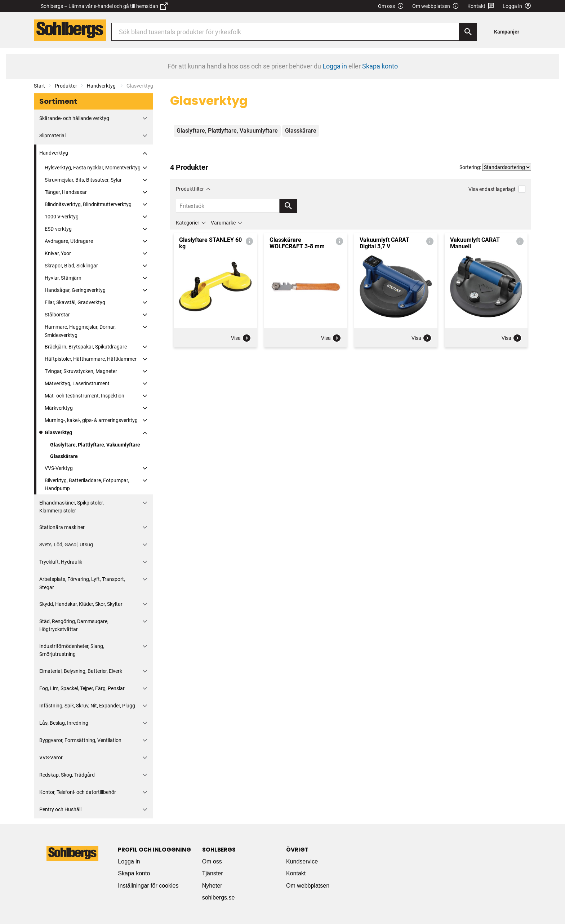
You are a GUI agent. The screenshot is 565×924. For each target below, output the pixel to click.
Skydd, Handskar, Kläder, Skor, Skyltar (81, 604)
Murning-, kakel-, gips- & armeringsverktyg (91, 420)
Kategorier (188, 223)
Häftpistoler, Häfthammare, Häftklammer (91, 359)
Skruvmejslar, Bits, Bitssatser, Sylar (83, 180)
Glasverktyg (58, 432)
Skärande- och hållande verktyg (74, 118)
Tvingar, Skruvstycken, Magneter (81, 371)
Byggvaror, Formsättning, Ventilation (80, 740)
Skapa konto (134, 873)
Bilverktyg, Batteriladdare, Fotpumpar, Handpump (87, 484)
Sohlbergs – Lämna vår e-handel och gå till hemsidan (104, 6)
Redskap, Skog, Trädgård (67, 775)
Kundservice (302, 861)
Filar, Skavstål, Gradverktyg (75, 302)
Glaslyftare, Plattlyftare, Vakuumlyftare (95, 445)
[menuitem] (509, 32)
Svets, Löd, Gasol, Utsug (66, 545)
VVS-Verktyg (59, 468)
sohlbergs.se (219, 898)
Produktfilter (190, 189)
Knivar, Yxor (58, 253)
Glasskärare (64, 456)
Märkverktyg (59, 408)
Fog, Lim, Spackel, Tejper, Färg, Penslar (82, 688)
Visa (241, 338)
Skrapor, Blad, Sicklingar (71, 266)
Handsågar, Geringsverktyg (75, 290)
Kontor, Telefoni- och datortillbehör (78, 792)
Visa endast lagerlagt (497, 189)
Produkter (66, 86)
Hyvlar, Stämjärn (63, 278)
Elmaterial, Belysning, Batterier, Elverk (81, 671)
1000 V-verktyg (62, 217)
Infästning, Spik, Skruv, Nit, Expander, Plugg (87, 706)
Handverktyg (102, 86)
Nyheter (212, 886)
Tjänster (213, 873)
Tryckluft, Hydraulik (61, 562)
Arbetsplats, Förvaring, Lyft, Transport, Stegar (82, 583)
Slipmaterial (52, 136)
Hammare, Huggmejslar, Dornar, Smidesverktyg (80, 331)
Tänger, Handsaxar (66, 192)
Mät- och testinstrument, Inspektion (84, 396)
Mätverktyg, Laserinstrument (77, 383)
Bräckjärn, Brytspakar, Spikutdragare (86, 347)
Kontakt (481, 6)
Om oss (391, 6)
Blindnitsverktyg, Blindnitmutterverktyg (88, 204)
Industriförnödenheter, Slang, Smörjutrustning (72, 650)
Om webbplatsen (436, 6)
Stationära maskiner (62, 527)
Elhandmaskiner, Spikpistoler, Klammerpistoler (72, 507)
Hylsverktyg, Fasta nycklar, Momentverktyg (93, 168)
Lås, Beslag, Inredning (64, 723)
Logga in (129, 861)
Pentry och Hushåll (60, 809)
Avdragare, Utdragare (69, 241)
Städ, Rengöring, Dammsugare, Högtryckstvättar (74, 625)
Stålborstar (57, 315)
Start (39, 86)
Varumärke (223, 223)
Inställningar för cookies (148, 886)
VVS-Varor (51, 758)
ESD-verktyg (58, 229)
